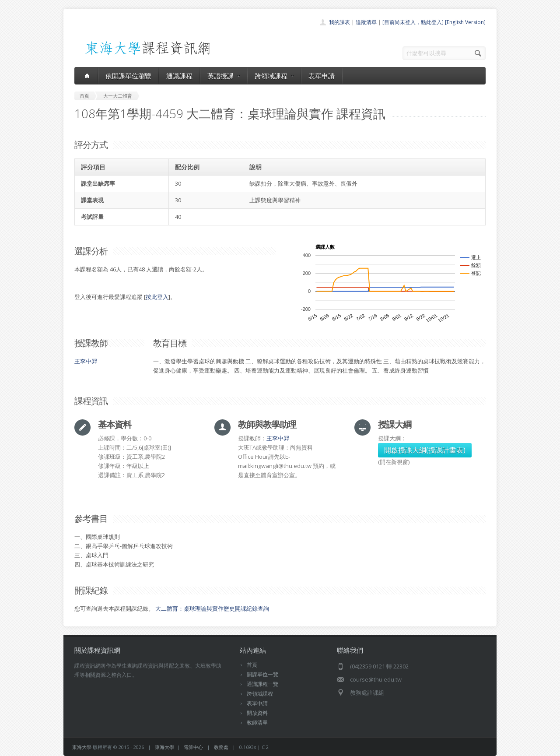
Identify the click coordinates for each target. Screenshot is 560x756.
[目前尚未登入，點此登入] (413, 22)
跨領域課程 (274, 76)
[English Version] (465, 22)
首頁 (252, 665)
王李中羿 (86, 361)
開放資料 (257, 713)
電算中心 (193, 747)
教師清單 (257, 723)
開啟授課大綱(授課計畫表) (425, 450)
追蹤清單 (366, 22)
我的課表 (339, 22)
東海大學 (82, 747)
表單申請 (322, 76)
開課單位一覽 (262, 674)
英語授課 (224, 76)
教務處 (221, 747)
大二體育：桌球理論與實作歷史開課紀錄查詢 (212, 608)
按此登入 (157, 297)
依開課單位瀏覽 (128, 76)
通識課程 (179, 76)
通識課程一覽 (262, 684)
